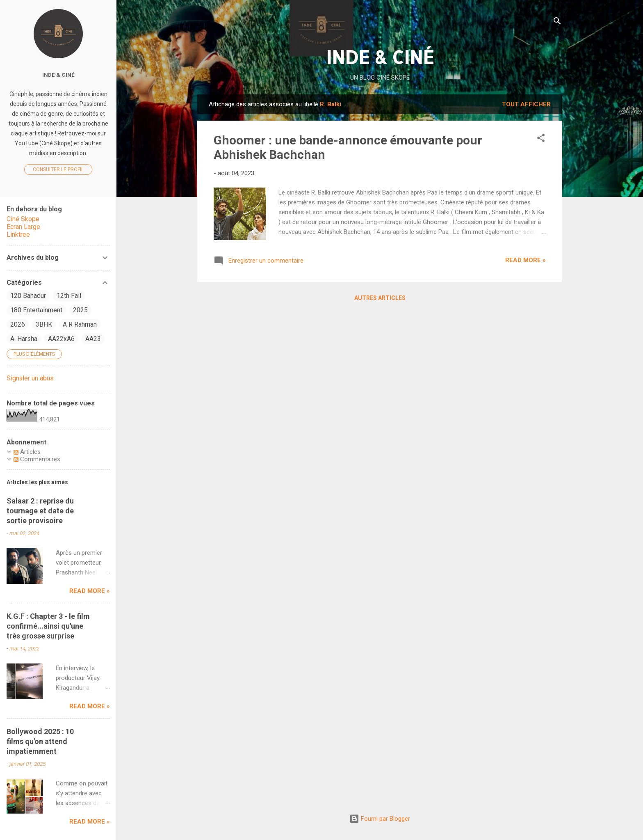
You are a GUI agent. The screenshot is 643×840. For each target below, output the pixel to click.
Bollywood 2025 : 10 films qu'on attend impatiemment (40, 741)
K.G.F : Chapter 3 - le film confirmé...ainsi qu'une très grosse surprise (48, 626)
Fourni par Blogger (380, 819)
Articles (27, 452)
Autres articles (380, 298)
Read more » (526, 260)
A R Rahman (80, 324)
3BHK (44, 324)
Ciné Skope (23, 219)
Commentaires (37, 459)
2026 (18, 324)
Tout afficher (526, 104)
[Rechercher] (557, 22)
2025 (80, 310)
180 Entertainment (36, 310)
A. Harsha (24, 339)
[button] (541, 139)
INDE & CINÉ (380, 57)
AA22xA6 (61, 339)
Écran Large (23, 227)
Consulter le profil (58, 169)
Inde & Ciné (58, 75)
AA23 (93, 339)
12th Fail (69, 296)
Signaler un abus (30, 378)
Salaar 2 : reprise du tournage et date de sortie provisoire (40, 511)
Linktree (18, 235)
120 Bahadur (28, 296)
